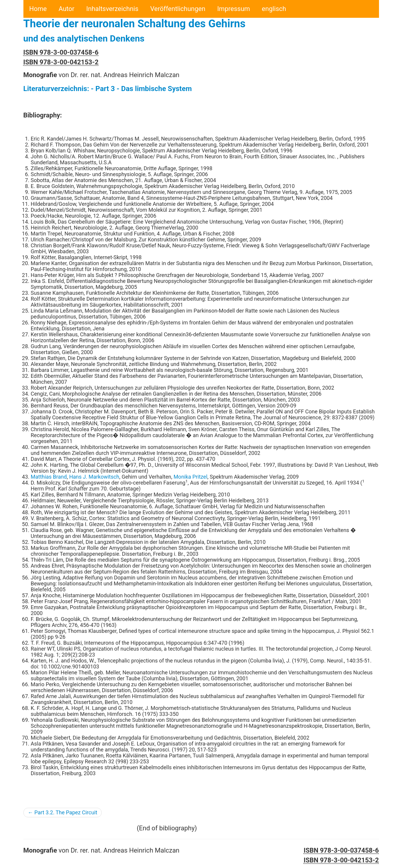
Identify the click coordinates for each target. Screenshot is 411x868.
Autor (67, 9)
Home (38, 9)
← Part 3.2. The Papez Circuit (63, 812)
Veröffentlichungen (178, 9)
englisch (274, 9)
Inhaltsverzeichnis (112, 9)
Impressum (234, 9)
